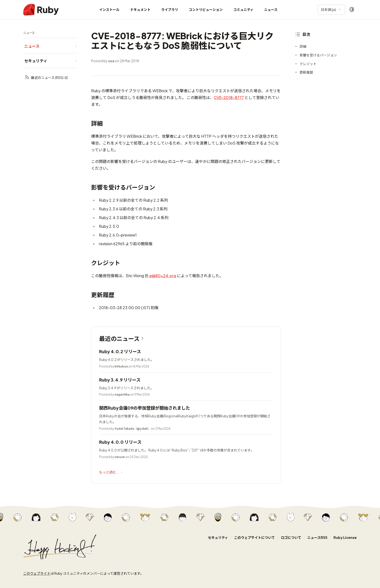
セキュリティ (218, 537)
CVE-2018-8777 (229, 97)
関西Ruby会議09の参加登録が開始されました (145, 408)
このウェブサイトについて (254, 537)
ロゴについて (291, 537)
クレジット (308, 64)
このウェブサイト (37, 573)
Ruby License (345, 537)
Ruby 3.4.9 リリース (120, 380)
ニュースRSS (317, 537)
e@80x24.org (163, 276)
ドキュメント (140, 9)
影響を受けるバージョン (318, 55)
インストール (109, 9)
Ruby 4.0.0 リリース (120, 442)
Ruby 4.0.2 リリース (120, 351)
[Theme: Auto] (352, 10)
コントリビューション (206, 9)
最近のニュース (122, 338)
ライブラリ (170, 9)
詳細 (303, 46)
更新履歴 (306, 72)
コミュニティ (243, 9)
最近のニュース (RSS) (46, 78)
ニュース (271, 9)
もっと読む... (111, 472)
